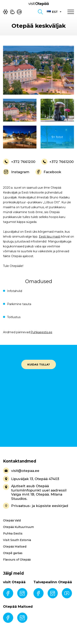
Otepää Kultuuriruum (18, 527)
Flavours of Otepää (17, 560)
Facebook (48, 172)
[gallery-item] (38, 70)
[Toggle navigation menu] (71, 12)
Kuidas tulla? (39, 364)
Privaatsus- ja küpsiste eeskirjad (36, 506)
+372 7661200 (19, 162)
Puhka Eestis (13, 533)
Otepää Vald (12, 520)
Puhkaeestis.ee (41, 332)
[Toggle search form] (40, 12)
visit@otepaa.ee (21, 471)
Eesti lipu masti (50, 237)
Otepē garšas (13, 553)
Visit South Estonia (17, 540)
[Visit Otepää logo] (38, 4)
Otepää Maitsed (15, 547)
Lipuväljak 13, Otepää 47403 (31, 479)
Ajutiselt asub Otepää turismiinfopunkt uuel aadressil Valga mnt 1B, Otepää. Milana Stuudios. (35, 492)
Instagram (16, 172)
